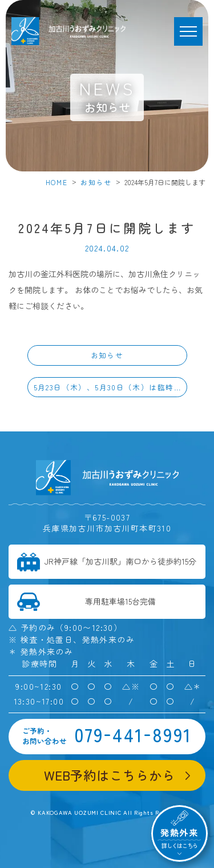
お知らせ (96, 182)
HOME (57, 182)
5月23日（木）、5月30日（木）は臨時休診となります (110, 387)
